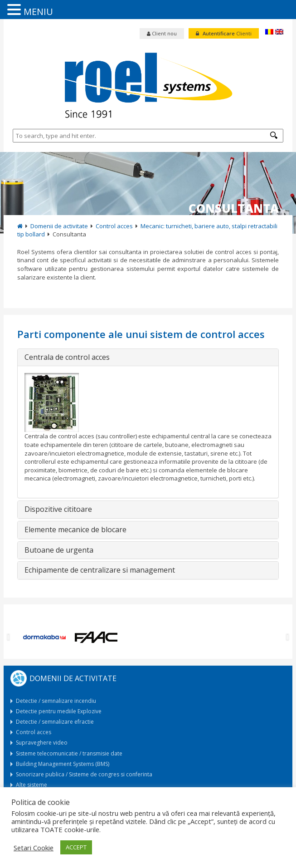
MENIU (38, 12)
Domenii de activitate (59, 226)
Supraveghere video (42, 743)
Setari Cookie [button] (34, 848)
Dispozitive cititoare (58, 510)
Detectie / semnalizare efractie (55, 722)
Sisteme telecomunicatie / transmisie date (69, 753)
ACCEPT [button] (76, 847)
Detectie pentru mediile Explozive (59, 711)
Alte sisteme (32, 785)
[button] (274, 135)
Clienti (224, 33)
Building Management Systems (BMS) (63, 764)
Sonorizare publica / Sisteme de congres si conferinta (84, 774)
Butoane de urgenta (59, 550)
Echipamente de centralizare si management (100, 570)
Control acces (114, 226)
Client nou (162, 33)
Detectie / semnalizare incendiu (56, 701)
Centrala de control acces (67, 358)
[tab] (148, 358)
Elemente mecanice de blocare (75, 530)
